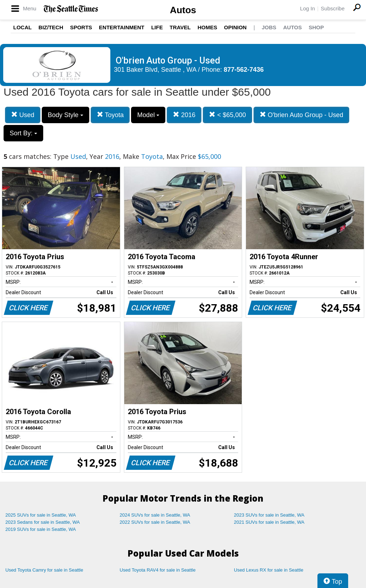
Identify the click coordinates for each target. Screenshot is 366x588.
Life (157, 27)
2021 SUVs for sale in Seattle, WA (269, 522)
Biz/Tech (51, 27)
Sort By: (23, 133)
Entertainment (122, 27)
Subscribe (333, 8)
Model (148, 115)
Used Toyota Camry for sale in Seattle (44, 570)
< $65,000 (227, 115)
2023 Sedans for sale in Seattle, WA (42, 522)
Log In (307, 8)
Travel (180, 27)
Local (22, 27)
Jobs (269, 27)
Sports (81, 27)
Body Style (66, 115)
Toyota (110, 115)
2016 (184, 115)
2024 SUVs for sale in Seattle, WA (155, 515)
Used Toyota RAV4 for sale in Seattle (158, 570)
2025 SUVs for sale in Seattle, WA (41, 515)
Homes (207, 27)
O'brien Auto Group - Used (302, 115)
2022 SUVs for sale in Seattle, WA (155, 522)
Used (23, 115)
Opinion (235, 27)
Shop (316, 27)
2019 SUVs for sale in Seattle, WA (41, 529)
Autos (183, 10)
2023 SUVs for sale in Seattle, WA (269, 515)
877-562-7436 (244, 70)
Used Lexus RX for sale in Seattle (269, 570)
